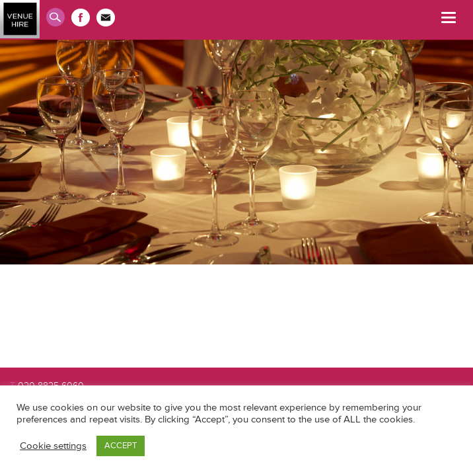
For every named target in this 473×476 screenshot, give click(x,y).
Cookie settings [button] (53, 446)
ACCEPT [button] (121, 446)
